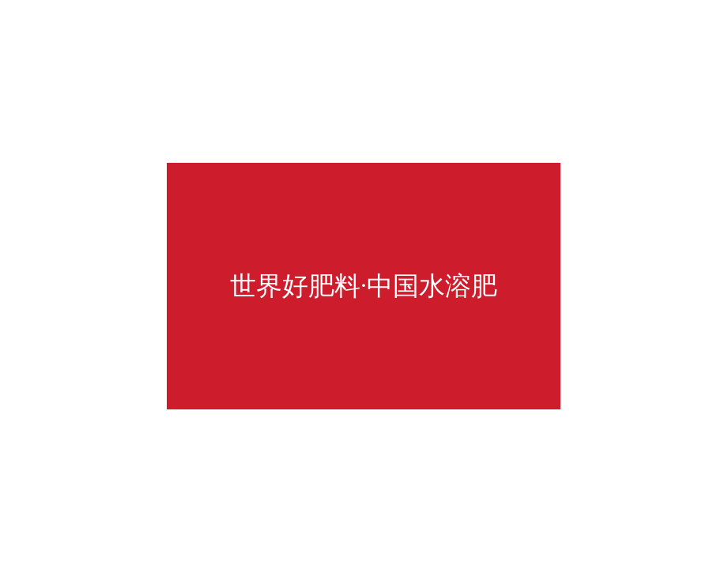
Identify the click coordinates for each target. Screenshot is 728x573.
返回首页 (409, 284)
